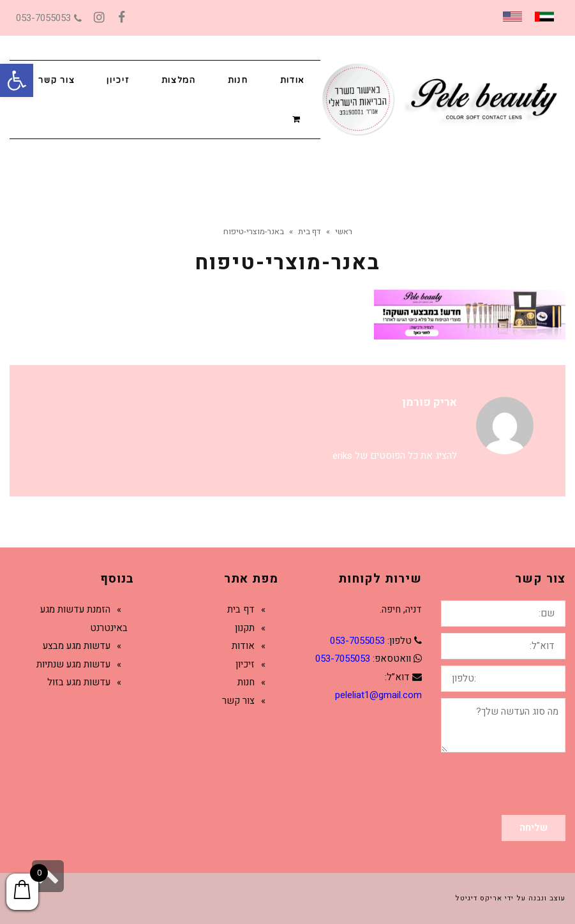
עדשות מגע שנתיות (73, 664)
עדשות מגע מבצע (77, 646)
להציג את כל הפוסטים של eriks (395, 456)
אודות (243, 646)
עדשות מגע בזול (79, 682)
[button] (17, 80)
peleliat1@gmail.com (378, 695)
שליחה (534, 828)
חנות (246, 682)
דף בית (241, 609)
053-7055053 (49, 18)
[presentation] (468, 784)
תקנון (245, 628)
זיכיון (245, 664)
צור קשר (238, 701)
